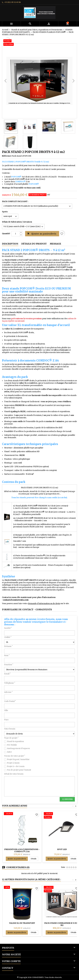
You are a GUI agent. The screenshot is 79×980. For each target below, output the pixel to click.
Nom (7, 656)
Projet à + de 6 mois (16, 766)
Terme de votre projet (15, 756)
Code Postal (10, 701)
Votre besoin (10, 729)
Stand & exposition (15, 741)
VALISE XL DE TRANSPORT (22, 923)
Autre (9, 752)
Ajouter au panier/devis (42, 234)
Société (8, 628)
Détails (34, 859)
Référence (7, 156)
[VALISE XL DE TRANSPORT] (22, 888)
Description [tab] (10, 244)
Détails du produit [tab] (34, 244)
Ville (6, 710)
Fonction (9, 665)
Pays (6, 720)
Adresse (8, 692)
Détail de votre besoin (14, 774)
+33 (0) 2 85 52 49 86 (12, 2)
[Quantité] (15, 234)
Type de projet (11, 738)
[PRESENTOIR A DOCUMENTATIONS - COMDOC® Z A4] (22, 814)
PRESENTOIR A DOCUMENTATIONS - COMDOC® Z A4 (22, 850)
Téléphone (10, 683)
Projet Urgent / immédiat (18, 759)
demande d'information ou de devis (44, 604)
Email (7, 674)
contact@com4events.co (15, 600)
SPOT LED (62, 849)
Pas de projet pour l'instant (19, 770)
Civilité (8, 637)
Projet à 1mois (13, 763)
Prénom (8, 646)
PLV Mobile (12, 745)
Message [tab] (55, 244)
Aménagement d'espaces (18, 748)
